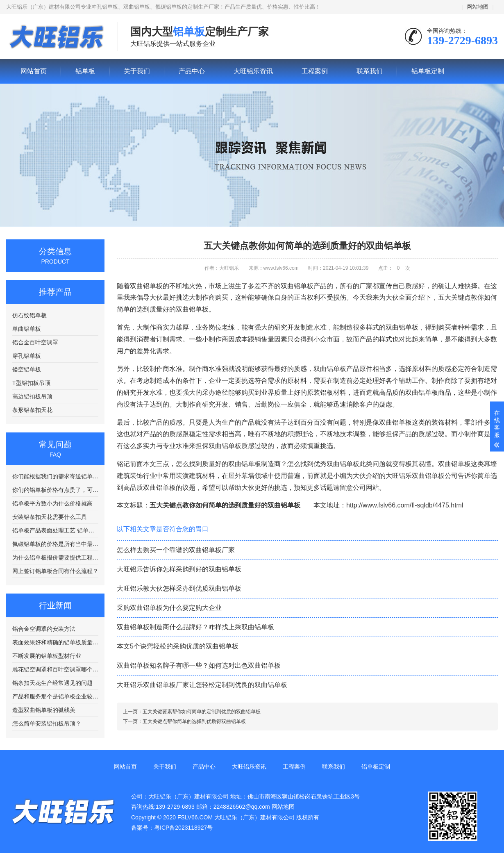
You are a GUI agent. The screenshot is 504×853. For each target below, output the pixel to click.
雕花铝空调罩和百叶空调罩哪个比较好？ (55, 669)
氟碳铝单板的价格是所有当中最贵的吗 (55, 544)
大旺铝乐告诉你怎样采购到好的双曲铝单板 (179, 569)
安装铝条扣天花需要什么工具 (50, 517)
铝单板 (56, 37)
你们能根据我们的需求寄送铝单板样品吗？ (55, 476)
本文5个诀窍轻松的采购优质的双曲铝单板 (178, 646)
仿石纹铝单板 (30, 315)
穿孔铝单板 (27, 356)
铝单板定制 (428, 71)
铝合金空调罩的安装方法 (44, 629)
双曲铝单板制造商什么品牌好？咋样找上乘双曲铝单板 (195, 627)
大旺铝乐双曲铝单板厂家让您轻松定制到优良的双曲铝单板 (202, 685)
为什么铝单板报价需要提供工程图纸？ (55, 557)
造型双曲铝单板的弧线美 (44, 710)
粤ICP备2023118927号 (183, 828)
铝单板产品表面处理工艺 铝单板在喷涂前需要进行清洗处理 (55, 530)
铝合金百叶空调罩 (35, 342)
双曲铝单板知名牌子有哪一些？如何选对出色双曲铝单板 (199, 665)
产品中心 (192, 71)
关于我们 (137, 71)
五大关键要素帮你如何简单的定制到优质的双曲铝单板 (202, 712)
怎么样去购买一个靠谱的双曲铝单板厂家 (176, 550)
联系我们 (370, 71)
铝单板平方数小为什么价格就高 (52, 503)
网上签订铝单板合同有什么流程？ (55, 571)
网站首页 (34, 71)
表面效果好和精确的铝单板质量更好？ (55, 642)
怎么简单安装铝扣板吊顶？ (47, 723)
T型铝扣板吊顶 (31, 383)
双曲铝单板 (330, 369)
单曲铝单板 (27, 329)
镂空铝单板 (27, 369)
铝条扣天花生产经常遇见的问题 (52, 683)
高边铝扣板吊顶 (32, 396)
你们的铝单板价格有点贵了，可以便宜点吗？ (55, 490)
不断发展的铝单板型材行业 (47, 656)
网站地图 (478, 7)
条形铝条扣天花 (32, 410)
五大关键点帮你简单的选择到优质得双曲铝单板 (194, 721)
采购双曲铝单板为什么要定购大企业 (169, 608)
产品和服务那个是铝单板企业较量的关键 (55, 696)
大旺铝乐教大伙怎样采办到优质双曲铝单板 (179, 588)
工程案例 (315, 71)
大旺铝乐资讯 (253, 71)
